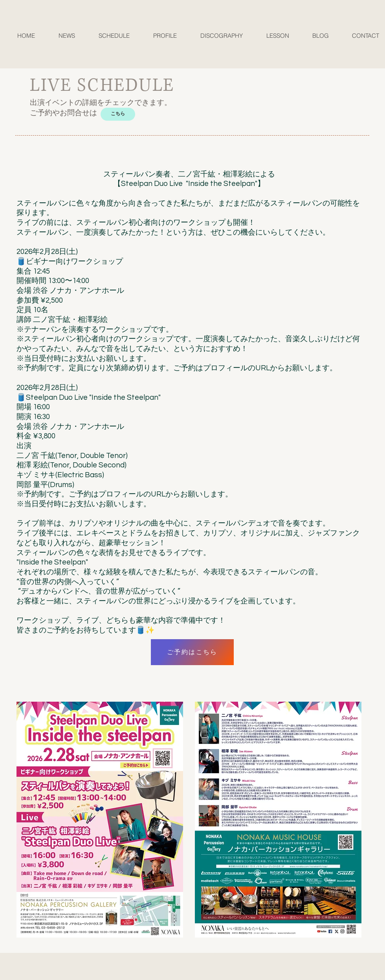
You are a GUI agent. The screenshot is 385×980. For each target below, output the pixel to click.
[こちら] (118, 114)
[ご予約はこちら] (192, 652)
